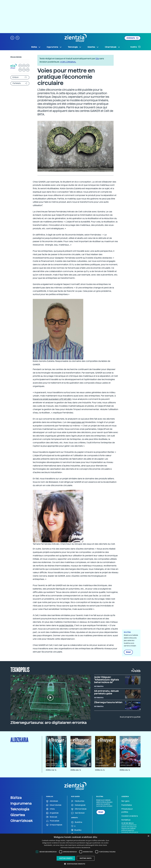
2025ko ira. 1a (100, 770)
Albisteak (52, 801)
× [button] (148, 836)
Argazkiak (52, 813)
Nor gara (125, 801)
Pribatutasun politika (127, 810)
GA (28, 70)
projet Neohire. (66, 625)
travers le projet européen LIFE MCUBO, (52, 399)
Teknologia (20, 809)
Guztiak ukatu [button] (86, 858)
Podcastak (53, 821)
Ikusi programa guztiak (130, 717)
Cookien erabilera (130, 816)
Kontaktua (126, 820)
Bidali (128, 652)
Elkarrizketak (54, 805)
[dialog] (75, 851)
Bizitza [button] (36, 47)
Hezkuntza (78, 801)
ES (24, 66)
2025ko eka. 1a (125, 770)
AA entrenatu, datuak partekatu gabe (106, 692)
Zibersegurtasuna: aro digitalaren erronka (49, 723)
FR (28, 66)
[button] (12, 38)
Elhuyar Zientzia (16, 57)
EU (20, 66)
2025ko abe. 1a (76, 770)
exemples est (78, 422)
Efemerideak (79, 809)
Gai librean (78, 813)
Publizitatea (127, 805)
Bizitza (16, 798)
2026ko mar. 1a (51, 770)
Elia (97, 59)
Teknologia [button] (75, 47)
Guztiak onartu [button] (66, 858)
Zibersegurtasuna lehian (108, 702)
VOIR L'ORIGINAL (68, 62)
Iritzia (50, 809)
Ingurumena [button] (54, 47)
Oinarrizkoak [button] (112, 47)
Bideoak (52, 817)
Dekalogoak (78, 805)
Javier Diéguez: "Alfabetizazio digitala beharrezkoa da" (107, 680)
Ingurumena (21, 803)
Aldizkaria (132, 38)
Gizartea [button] (93, 47)
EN (20, 70)
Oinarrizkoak (22, 821)
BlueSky (76, 830)
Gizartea (18, 815)
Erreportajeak (54, 825)
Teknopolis (20, 669)
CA (24, 70)
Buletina (136, 47)
